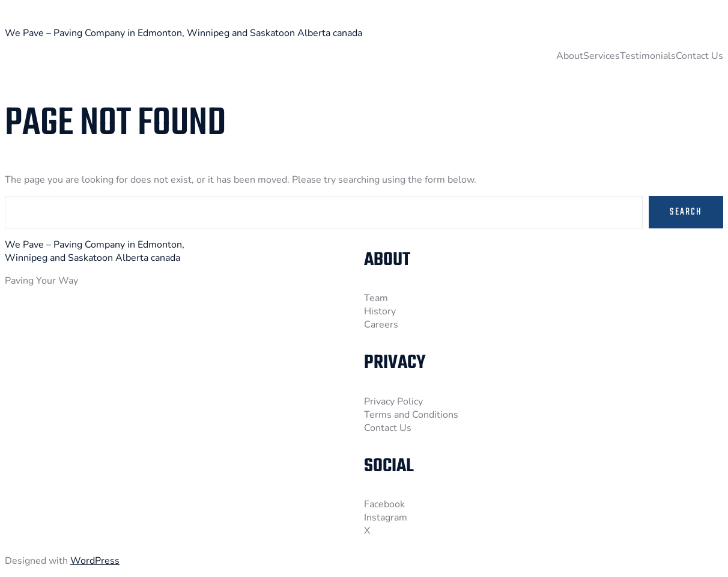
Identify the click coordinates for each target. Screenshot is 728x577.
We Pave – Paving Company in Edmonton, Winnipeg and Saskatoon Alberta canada (184, 33)
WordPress (95, 561)
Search (686, 212)
